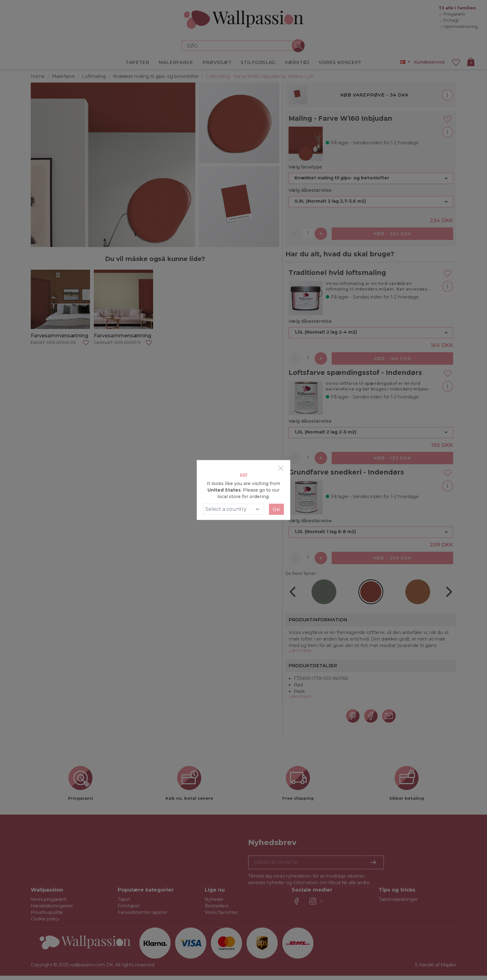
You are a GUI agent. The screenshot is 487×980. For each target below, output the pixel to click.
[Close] (281, 468)
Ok (276, 510)
